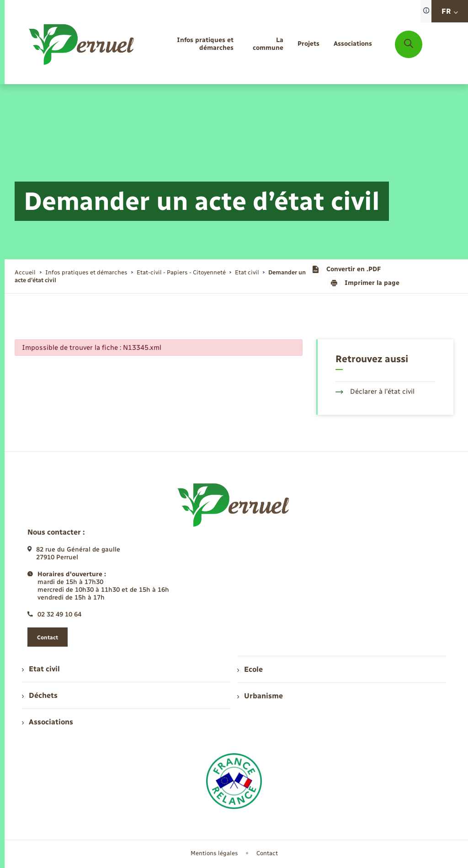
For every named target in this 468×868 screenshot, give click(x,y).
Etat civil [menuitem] (41, 669)
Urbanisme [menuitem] (260, 696)
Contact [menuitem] (267, 853)
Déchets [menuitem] (40, 695)
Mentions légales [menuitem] (214, 853)
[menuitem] (192, 44)
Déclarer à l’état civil (375, 391)
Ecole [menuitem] (250, 669)
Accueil (25, 272)
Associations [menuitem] (48, 722)
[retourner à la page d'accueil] (82, 44)
